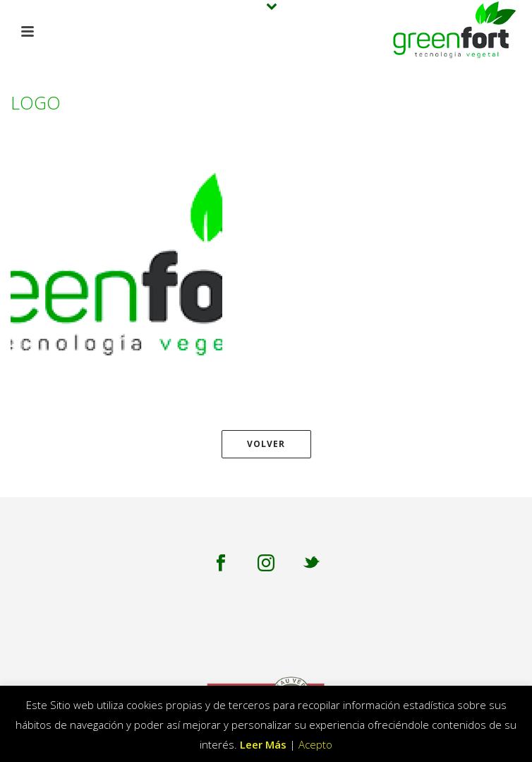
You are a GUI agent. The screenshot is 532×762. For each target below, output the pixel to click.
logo (462, 124)
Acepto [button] (315, 744)
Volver (266, 444)
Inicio (427, 124)
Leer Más (263, 744)
